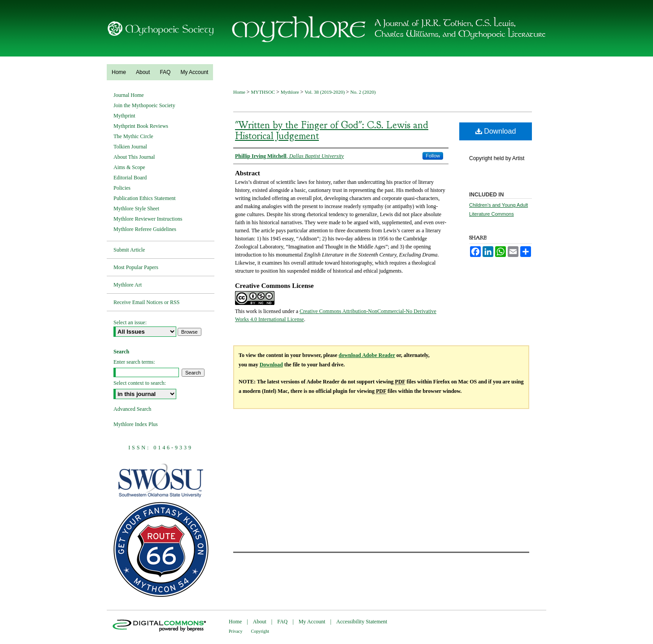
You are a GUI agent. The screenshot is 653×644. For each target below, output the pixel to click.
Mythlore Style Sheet (136, 209)
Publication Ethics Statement (145, 198)
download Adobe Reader (367, 355)
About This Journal (134, 157)
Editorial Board (130, 178)
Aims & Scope (129, 167)
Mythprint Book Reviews (141, 126)
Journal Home (129, 95)
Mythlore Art (128, 285)
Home (240, 92)
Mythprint (124, 116)
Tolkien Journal (130, 147)
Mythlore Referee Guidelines (145, 229)
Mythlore (291, 92)
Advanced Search (132, 409)
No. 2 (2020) (363, 92)
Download (496, 131)
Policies (122, 188)
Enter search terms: (134, 362)
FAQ (282, 622)
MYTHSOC (263, 92)
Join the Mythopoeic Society (144, 105)
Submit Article (129, 250)
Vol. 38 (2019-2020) (325, 92)
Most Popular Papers (136, 267)
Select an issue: (130, 322)
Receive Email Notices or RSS (146, 302)
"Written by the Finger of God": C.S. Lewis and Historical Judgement (332, 131)
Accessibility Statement (362, 622)
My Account (312, 622)
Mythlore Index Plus (136, 424)
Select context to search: (140, 383)
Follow (433, 156)
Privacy (236, 631)
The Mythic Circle (133, 136)
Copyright (260, 631)
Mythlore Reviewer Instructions (148, 219)
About (260, 622)
